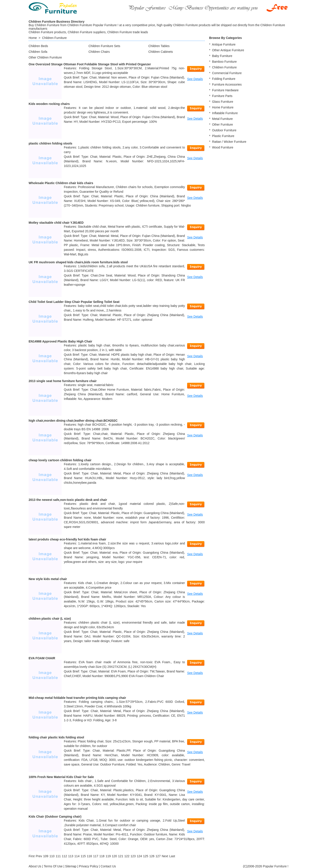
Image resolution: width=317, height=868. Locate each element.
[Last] (172, 856)
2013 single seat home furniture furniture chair (63, 381)
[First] (32, 856)
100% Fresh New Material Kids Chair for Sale (61, 777)
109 (46, 856)
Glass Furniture (223, 102)
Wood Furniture (223, 147)
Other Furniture (222, 125)
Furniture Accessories (227, 84)
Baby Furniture (222, 56)
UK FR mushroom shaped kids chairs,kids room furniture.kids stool (78, 262)
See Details (195, 79)
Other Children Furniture (45, 57)
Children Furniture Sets (104, 46)
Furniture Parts (222, 96)
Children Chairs (99, 52)
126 (152, 856)
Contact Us (108, 866)
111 (58, 856)
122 (127, 856)
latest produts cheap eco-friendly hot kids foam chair (67, 539)
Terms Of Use (53, 866)
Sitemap (71, 866)
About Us (35, 866)
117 (96, 856)
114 (77, 856)
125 (146, 856)
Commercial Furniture (227, 73)
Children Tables (159, 46)
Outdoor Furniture (224, 130)
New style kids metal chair (48, 579)
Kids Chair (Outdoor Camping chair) (55, 817)
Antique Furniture (224, 44)
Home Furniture (223, 107)
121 (121, 856)
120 (114, 856)
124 (139, 856)
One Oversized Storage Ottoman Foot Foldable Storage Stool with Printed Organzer (90, 64)
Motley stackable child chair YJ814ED (56, 223)
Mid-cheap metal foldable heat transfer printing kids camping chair (77, 698)
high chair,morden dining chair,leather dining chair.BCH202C (73, 421)
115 (83, 856)
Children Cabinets (161, 52)
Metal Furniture (222, 119)
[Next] (165, 856)
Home (33, 38)
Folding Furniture (224, 79)
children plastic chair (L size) (50, 619)
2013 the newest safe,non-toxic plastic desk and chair (68, 500)
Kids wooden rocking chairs (49, 104)
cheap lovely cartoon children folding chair (60, 460)
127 (158, 856)
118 (102, 856)
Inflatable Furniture (225, 113)
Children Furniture (54, 38)
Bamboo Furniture (224, 62)
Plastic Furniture (223, 136)
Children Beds (38, 46)
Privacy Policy (89, 866)
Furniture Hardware (225, 90)
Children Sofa (38, 52)
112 (64, 856)
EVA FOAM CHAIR (42, 658)
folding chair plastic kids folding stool (56, 737)
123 (133, 856)
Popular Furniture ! (276, 866)
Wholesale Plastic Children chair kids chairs (61, 183)
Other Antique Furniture (228, 50)
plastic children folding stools (50, 143)
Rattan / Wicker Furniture (229, 142)
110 (52, 856)
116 (89, 856)
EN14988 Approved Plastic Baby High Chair (60, 341)
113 (71, 856)
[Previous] (39, 856)
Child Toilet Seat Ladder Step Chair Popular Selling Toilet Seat (74, 302)
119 (108, 856)
